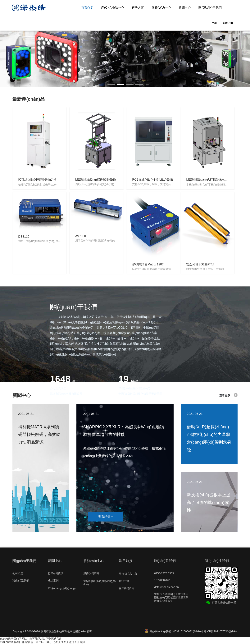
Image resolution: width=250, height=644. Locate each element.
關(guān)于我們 (210, 8)
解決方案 (138, 8)
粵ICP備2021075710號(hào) (221, 631)
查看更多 (228, 395)
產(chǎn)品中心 (113, 8)
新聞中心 (185, 8)
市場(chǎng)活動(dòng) (62, 588)
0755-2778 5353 (164, 573)
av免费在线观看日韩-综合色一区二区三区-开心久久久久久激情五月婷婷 (43, 642)
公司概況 (18, 573)
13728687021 (162, 580)
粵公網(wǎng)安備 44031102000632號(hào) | (174, 631)
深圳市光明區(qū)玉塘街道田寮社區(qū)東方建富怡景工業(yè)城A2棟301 (171, 597)
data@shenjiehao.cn (166, 587)
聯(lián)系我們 (21, 581)
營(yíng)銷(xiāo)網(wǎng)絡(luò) (100, 583)
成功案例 (53, 581)
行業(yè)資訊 (56, 573)
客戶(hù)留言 (127, 588)
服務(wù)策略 (91, 573)
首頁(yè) (87, 8)
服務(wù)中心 (161, 8)
